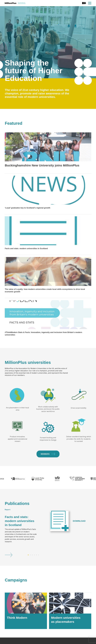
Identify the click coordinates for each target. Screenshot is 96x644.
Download (79, 534)
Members (48, 467)
